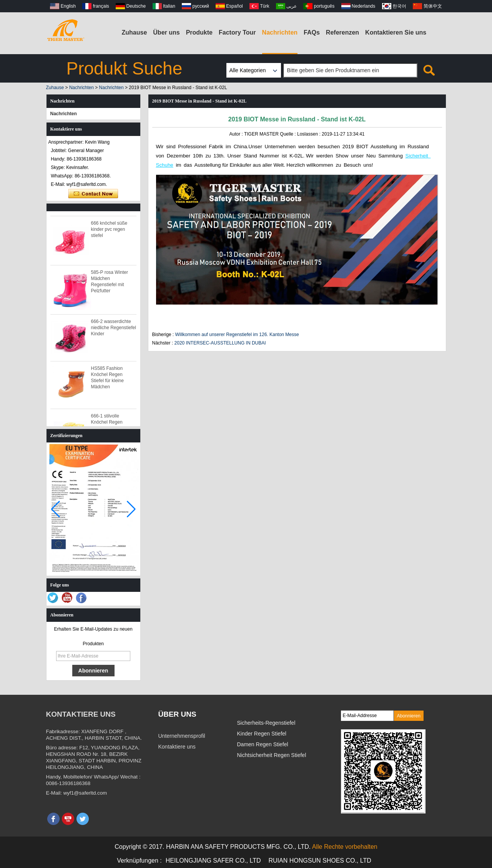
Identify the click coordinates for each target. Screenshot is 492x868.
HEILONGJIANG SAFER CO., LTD (213, 861)
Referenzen (342, 32)
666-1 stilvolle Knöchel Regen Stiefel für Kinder (108, 424)
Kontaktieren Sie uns (396, 32)
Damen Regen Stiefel (263, 744)
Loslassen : (309, 134)
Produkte (199, 32)
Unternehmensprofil (182, 736)
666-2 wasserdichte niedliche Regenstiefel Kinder (114, 330)
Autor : (236, 134)
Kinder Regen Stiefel (262, 734)
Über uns (166, 32)
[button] (131, 509)
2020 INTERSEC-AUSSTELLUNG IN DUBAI (220, 343)
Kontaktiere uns (177, 747)
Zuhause (135, 32)
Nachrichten (280, 32)
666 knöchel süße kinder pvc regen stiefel (109, 231)
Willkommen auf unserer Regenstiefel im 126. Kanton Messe (237, 335)
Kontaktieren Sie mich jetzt (93, 194)
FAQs (312, 32)
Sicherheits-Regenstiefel (266, 723)
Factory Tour (237, 32)
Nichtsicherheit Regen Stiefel (272, 755)
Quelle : (288, 134)
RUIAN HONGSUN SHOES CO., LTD (320, 861)
